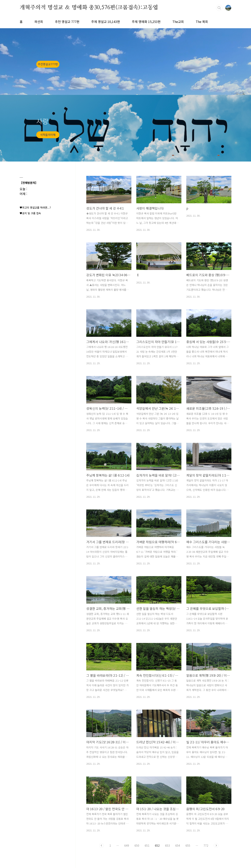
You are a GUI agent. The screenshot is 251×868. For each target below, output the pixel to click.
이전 (102, 845)
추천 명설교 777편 (67, 22)
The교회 (178, 22)
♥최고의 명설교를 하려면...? (35, 207)
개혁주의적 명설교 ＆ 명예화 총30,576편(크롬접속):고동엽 (89, 8)
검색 (219, 8)
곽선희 (39, 22)
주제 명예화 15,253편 (146, 22)
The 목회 (202, 22)
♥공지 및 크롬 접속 (30, 213)
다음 (216, 845)
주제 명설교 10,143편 (106, 22)
